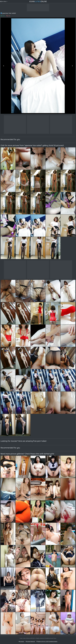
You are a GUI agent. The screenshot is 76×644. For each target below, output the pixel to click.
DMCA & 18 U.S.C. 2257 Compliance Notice (47, 641)
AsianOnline (38, 1)
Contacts (21, 641)
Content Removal (30, 641)
